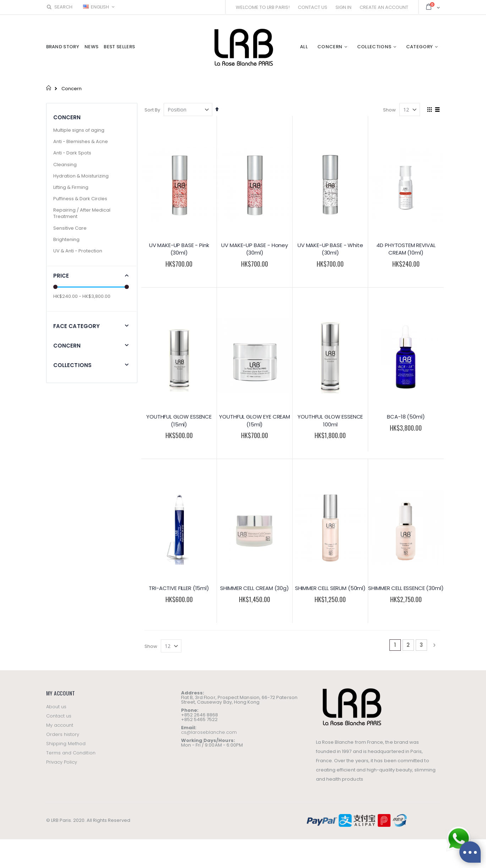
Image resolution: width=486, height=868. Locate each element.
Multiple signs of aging (79, 130)
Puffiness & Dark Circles (80, 199)
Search (59, 7)
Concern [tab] (67, 346)
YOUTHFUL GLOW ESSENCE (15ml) (179, 421)
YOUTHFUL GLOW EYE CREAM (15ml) (255, 421)
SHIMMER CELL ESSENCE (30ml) (406, 588)
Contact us (59, 716)
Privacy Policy (62, 762)
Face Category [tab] (77, 326)
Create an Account (384, 7)
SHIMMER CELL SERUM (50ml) (330, 588)
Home (49, 88)
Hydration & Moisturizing (81, 176)
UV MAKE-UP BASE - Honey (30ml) (255, 249)
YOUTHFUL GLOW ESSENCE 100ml (330, 421)
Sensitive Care (70, 228)
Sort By (152, 110)
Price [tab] (61, 276)
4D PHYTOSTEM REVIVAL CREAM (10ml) (406, 249)
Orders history (63, 734)
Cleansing (65, 165)
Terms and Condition (71, 753)
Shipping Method (66, 744)
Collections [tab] (73, 365)
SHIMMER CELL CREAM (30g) (254, 588)
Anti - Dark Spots (72, 153)
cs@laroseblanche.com (209, 732)
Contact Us (313, 7)
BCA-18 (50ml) (406, 417)
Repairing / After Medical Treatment (82, 213)
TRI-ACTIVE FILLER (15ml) (179, 588)
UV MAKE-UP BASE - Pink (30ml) (179, 249)
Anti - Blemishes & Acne (81, 141)
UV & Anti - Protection (78, 251)
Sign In (343, 7)
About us (56, 707)
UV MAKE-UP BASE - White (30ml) (330, 249)
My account (60, 725)
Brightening (66, 239)
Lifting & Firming (71, 187)
